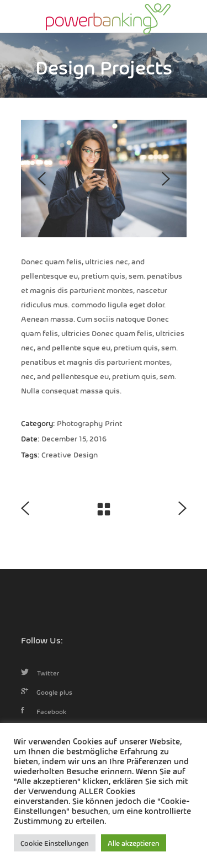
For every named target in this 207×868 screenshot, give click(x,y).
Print (113, 423)
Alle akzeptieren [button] (134, 843)
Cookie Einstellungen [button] (55, 843)
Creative (56, 454)
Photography (80, 423)
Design (86, 454)
